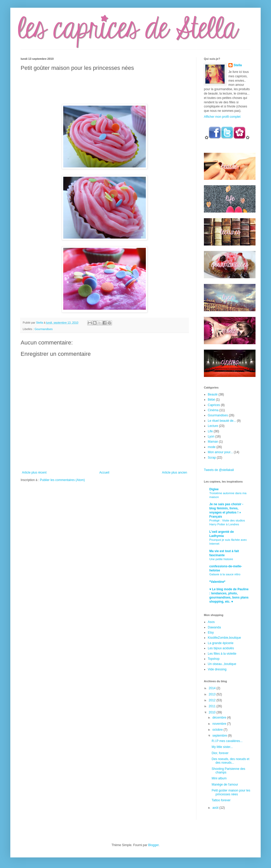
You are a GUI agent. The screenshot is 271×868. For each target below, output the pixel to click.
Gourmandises (44, 329)
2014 (213, 688)
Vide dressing (217, 669)
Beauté (213, 394)
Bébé (211, 400)
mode (212, 447)
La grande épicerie (221, 643)
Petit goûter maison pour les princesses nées (231, 792)
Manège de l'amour (225, 785)
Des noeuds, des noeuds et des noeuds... (230, 761)
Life (210, 431)
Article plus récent (34, 473)
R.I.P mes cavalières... (227, 741)
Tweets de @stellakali (219, 470)
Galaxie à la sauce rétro (225, 574)
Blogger (153, 845)
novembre (220, 724)
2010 (213, 712)
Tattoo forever (221, 800)
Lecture (213, 426)
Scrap (212, 458)
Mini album (219, 778)
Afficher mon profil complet (222, 117)
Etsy (211, 633)
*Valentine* (217, 582)
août (216, 808)
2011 (213, 706)
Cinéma (213, 410)
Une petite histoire (221, 559)
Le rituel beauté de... (222, 421)
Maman (213, 442)
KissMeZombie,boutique (224, 638)
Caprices (214, 405)
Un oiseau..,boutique (222, 664)
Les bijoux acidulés (221, 648)
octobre (218, 730)
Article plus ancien (175, 473)
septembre (220, 736)
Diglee (214, 489)
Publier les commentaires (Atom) (62, 480)
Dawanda (214, 627)
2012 (213, 700)
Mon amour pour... (220, 452)
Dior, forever (220, 753)
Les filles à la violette (222, 654)
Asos (211, 622)
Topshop (214, 659)
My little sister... (222, 747)
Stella (238, 65)
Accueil (104, 473)
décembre (220, 718)
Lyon (211, 436)
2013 (213, 694)
